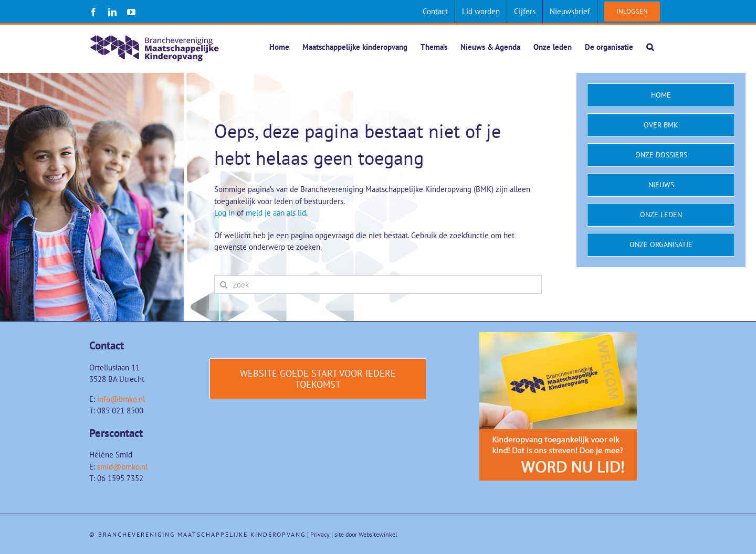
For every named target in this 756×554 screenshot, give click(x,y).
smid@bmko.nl (122, 467)
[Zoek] (378, 285)
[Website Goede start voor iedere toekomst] (318, 379)
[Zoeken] (223, 285)
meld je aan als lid (276, 213)
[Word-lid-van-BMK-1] (558, 337)
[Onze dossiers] (661, 156)
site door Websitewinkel (366, 535)
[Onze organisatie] (661, 245)
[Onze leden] (661, 215)
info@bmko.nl (121, 399)
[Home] (661, 96)
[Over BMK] (661, 126)
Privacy (320, 535)
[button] (650, 47)
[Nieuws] (661, 185)
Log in (224, 213)
